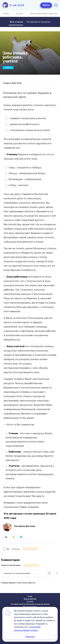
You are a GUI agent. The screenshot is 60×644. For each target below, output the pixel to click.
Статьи (19, 14)
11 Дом (6, 14)
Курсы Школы (30, 599)
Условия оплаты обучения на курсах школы (30, 604)
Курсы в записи (30, 607)
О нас (30, 596)
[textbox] (27, 573)
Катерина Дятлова (25, 526)
